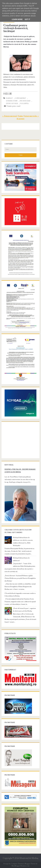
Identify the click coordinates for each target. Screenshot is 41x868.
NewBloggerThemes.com (20, 866)
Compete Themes (17, 864)
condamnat (20, 98)
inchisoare (25, 101)
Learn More (17, 19)
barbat (9, 98)
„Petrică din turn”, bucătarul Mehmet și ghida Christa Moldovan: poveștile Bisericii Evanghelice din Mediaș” (20, 578)
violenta (24, 104)
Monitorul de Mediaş (29, 858)
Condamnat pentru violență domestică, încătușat (16, 28)
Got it (27, 19)
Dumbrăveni (12, 101)
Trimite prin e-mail (12, 106)
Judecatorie (12, 104)
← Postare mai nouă (10, 116)
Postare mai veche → (31, 116)
